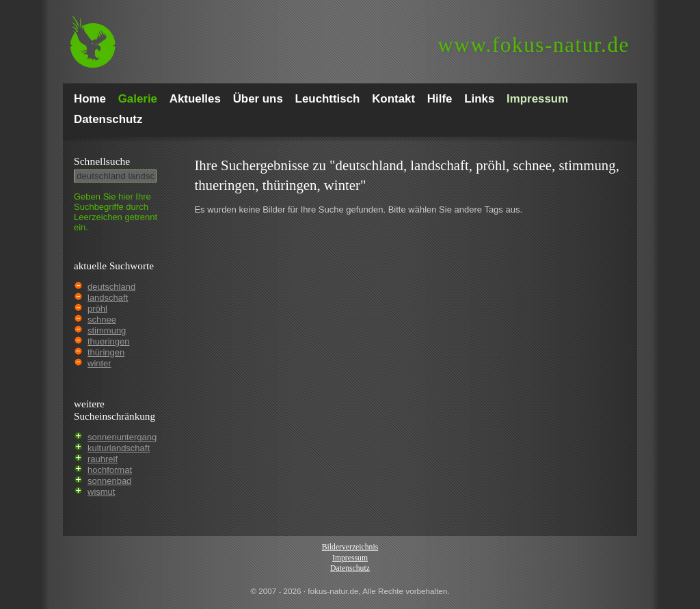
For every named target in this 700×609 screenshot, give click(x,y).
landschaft (108, 298)
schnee (102, 320)
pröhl (97, 309)
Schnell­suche (102, 161)
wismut (101, 492)
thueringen (108, 341)
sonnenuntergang (122, 437)
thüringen (106, 352)
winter (99, 363)
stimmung (107, 330)
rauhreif (103, 459)
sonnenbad (109, 481)
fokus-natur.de (534, 45)
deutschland (111, 287)
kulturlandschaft (119, 448)
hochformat (110, 470)
